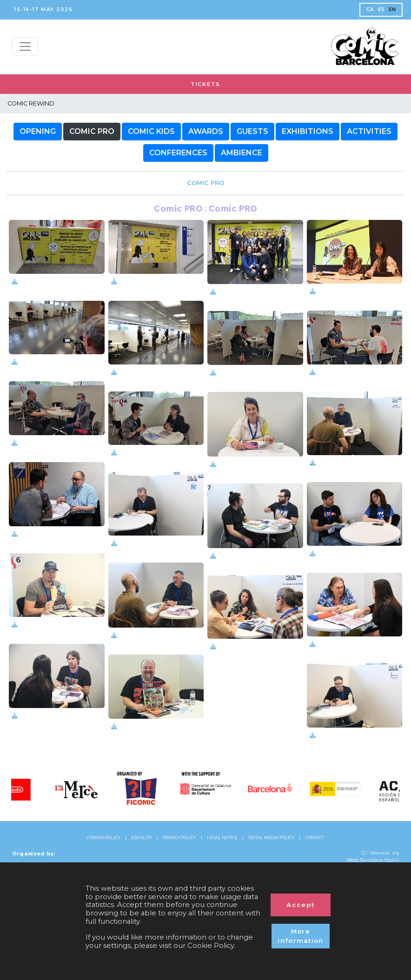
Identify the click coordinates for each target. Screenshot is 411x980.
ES (381, 10)
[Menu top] (25, 46)
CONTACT (315, 838)
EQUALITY (142, 838)
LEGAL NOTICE (222, 838)
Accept (301, 905)
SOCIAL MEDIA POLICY (271, 838)
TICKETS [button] (205, 84)
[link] (205, 183)
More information (301, 936)
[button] (38, 132)
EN (392, 10)
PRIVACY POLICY (179, 838)
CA (370, 10)
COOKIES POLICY (104, 838)
